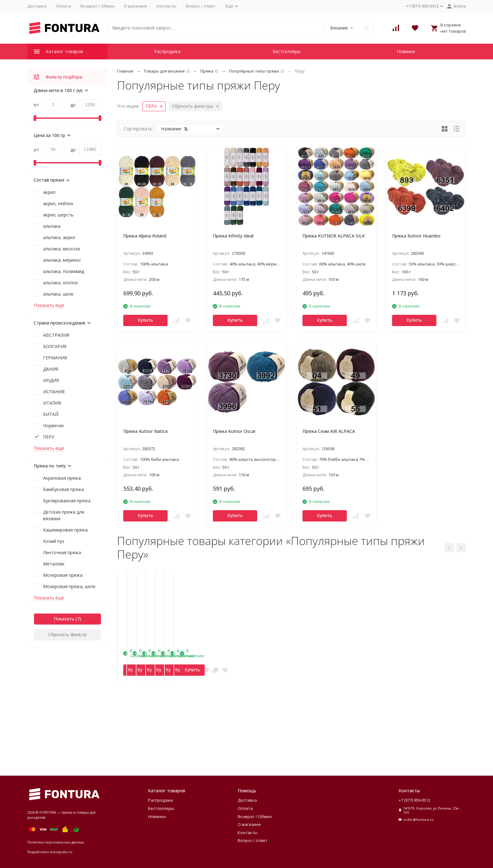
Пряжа (207, 71)
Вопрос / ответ (201, 6)
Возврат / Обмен (97, 6)
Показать (64, 619)
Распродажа (167, 51)
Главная (125, 71)
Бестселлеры (287, 51)
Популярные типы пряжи (254, 71)
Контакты (166, 6)
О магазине (136, 6)
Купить (145, 320)
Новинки (406, 51)
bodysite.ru (63, 852)
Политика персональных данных (56, 842)
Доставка (37, 6)
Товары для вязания (164, 71)
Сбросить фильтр (67, 634)
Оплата (64, 6)
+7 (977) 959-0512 (415, 800)
